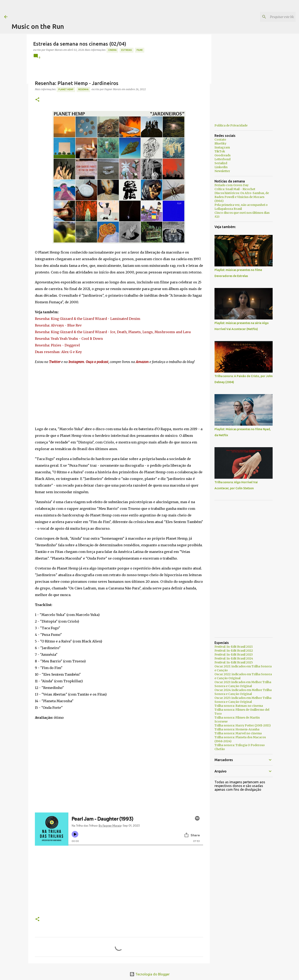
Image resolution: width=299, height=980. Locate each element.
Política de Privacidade (231, 125)
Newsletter (222, 171)
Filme (140, 50)
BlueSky (220, 143)
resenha (83, 89)
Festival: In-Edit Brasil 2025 (234, 662)
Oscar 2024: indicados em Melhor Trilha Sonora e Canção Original (243, 692)
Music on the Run (38, 26)
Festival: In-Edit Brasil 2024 (234, 658)
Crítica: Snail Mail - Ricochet (235, 189)
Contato (220, 140)
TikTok (220, 151)
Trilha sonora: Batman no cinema (239, 706)
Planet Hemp (66, 89)
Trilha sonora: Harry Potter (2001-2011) (243, 725)
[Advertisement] (87, 9)
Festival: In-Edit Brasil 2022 (234, 651)
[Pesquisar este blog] (274, 17)
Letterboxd (222, 159)
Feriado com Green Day (232, 185)
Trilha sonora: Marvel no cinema (238, 733)
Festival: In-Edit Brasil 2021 (234, 647)
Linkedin (221, 167)
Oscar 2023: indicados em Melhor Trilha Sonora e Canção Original (243, 684)
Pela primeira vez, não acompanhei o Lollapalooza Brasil (241, 207)
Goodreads (222, 155)
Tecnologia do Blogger (150, 974)
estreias (127, 50)
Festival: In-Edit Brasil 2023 (234, 655)
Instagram (222, 147)
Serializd (221, 163)
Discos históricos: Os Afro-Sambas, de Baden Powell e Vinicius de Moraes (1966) (242, 197)
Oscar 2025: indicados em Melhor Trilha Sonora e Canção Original (243, 700)
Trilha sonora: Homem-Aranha (237, 729)
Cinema (112, 50)
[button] (37, 100)
